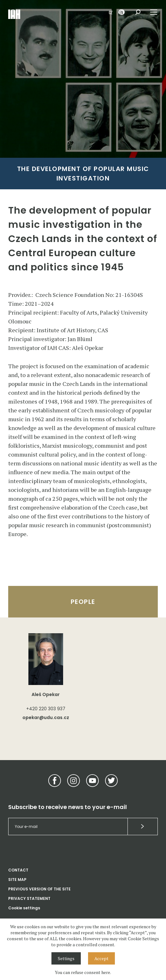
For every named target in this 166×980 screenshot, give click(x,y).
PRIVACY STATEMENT (29, 898)
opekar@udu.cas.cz (46, 717)
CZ (111, 12)
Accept (101, 958)
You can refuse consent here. (83, 972)
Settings (66, 958)
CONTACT (18, 870)
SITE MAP (17, 880)
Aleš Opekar (46, 694)
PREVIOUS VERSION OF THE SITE (39, 889)
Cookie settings (24, 908)
